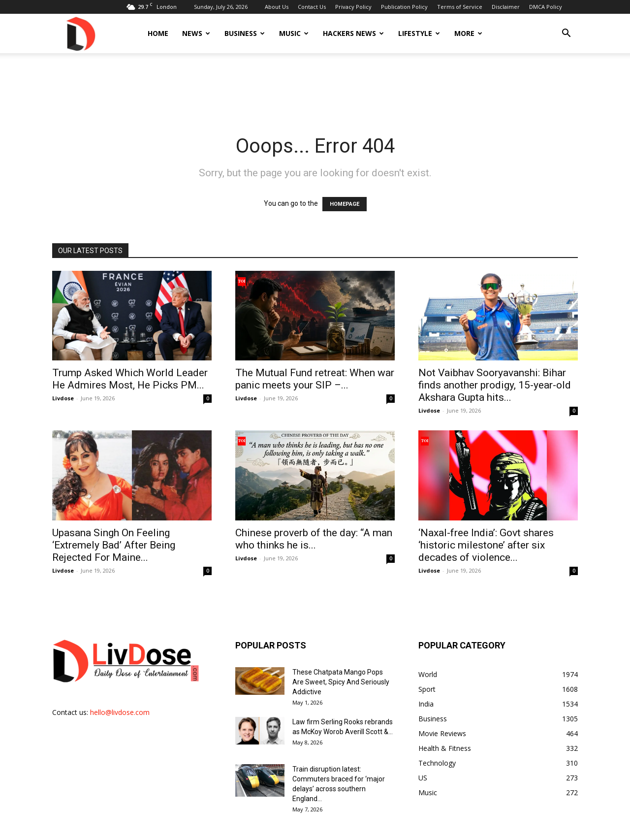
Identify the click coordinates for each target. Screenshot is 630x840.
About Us (277, 7)
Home (158, 33)
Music (294, 33)
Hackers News (353, 33)
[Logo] (80, 33)
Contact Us (312, 7)
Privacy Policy (353, 7)
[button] (566, 34)
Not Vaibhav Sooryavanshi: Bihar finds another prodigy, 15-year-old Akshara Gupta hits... (495, 385)
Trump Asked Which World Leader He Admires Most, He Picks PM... (130, 379)
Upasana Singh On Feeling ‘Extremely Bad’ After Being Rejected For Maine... (114, 545)
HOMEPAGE (345, 204)
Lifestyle (419, 33)
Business (245, 33)
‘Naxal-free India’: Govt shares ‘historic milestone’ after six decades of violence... (486, 545)
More (468, 33)
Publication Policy (404, 7)
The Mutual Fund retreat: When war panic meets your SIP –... (315, 379)
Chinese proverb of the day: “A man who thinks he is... (314, 539)
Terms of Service (460, 7)
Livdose (63, 398)
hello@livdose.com (120, 712)
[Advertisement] (315, 87)
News (196, 33)
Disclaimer (506, 7)
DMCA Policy (546, 7)
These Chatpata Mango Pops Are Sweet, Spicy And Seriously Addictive (341, 682)
